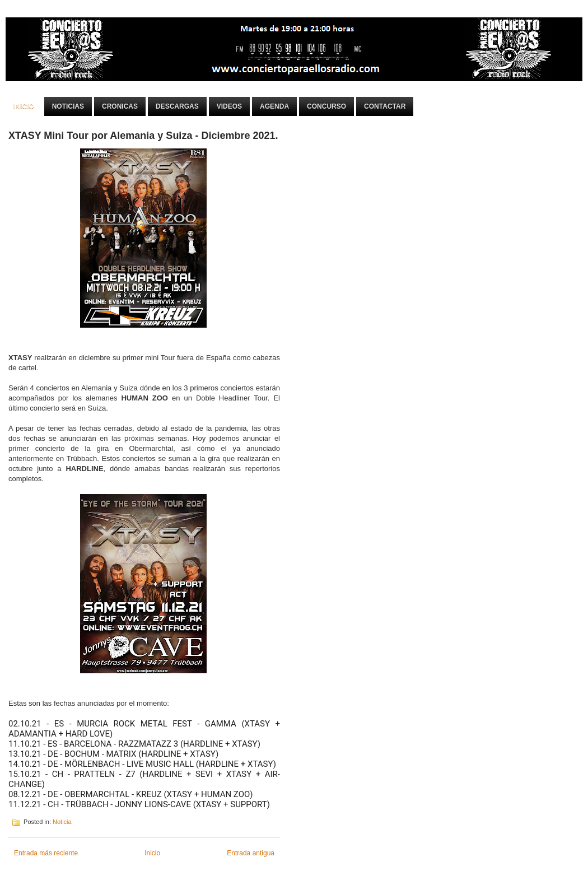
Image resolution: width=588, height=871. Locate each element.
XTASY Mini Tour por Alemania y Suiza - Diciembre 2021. (143, 136)
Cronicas (120, 106)
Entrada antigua (251, 853)
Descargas (177, 106)
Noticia (62, 822)
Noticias (68, 106)
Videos (229, 106)
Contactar (385, 106)
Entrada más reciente (46, 853)
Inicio (24, 106)
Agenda (274, 106)
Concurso (326, 106)
